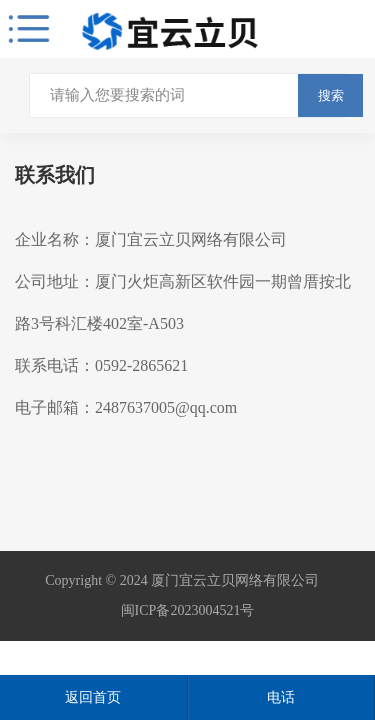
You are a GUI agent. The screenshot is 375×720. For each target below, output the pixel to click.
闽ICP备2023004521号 (188, 610)
